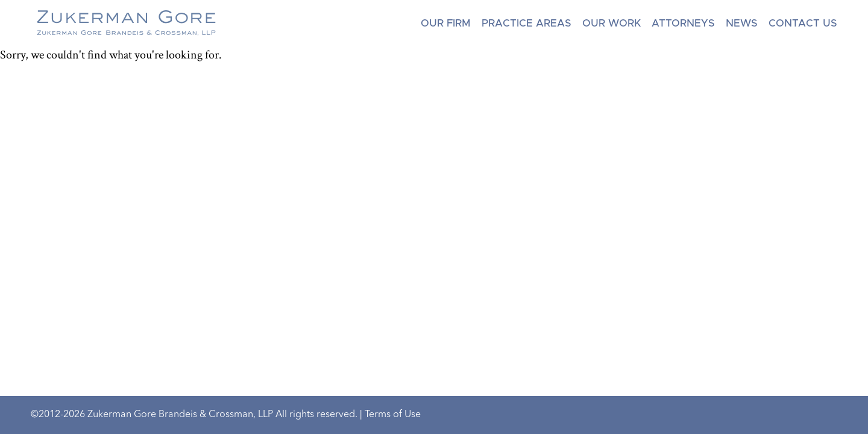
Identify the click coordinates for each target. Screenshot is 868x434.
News (742, 23)
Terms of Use (393, 415)
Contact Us (803, 23)
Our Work (612, 23)
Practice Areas (527, 23)
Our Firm (446, 23)
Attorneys (683, 23)
